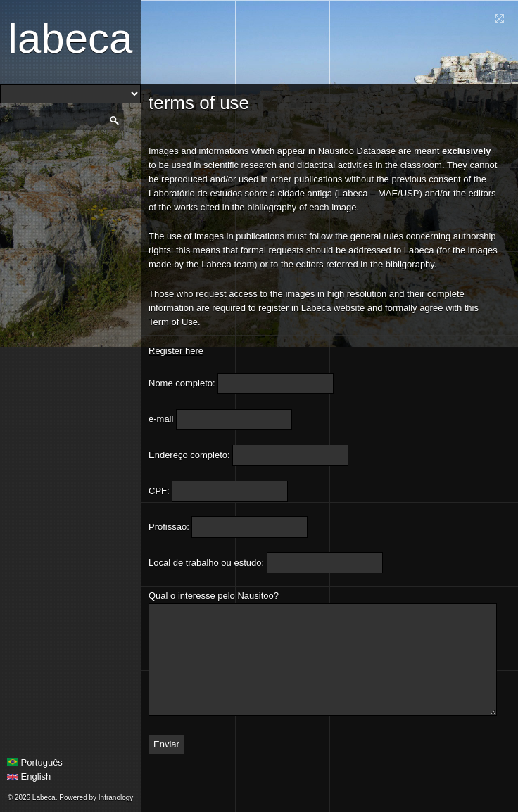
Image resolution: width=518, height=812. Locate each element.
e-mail (161, 419)
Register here (176, 351)
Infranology (116, 798)
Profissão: (169, 527)
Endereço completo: (189, 455)
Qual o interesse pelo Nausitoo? (214, 596)
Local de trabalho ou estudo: (206, 563)
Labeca (71, 38)
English (29, 776)
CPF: (159, 491)
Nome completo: (182, 383)
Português (35, 762)
